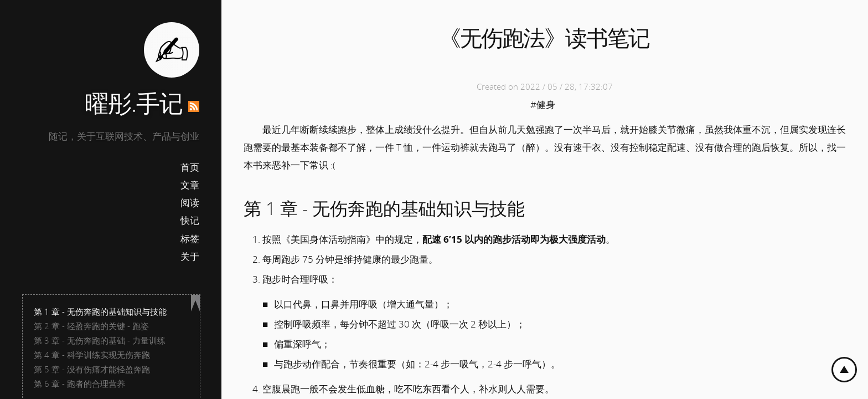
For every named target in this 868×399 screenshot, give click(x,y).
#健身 (543, 104)
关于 (190, 256)
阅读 (190, 203)
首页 (190, 167)
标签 (190, 239)
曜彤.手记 (134, 103)
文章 (190, 185)
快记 (190, 220)
